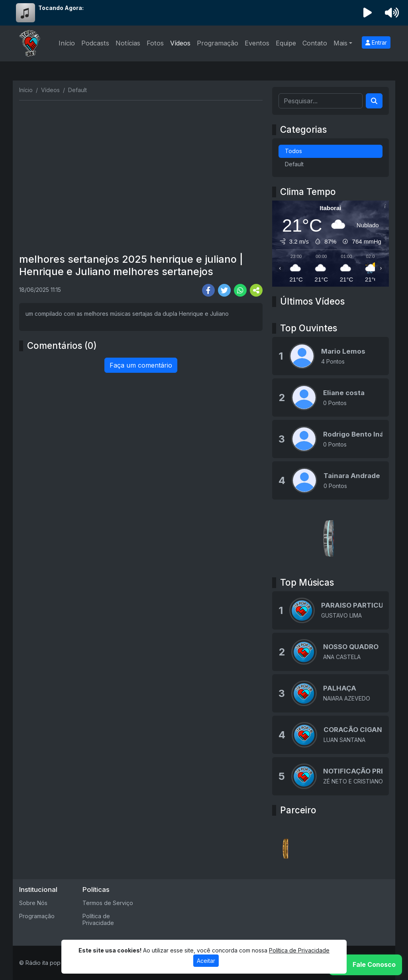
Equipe (286, 43)
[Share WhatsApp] (240, 290)
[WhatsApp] (365, 965)
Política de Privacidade (98, 919)
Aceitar (206, 961)
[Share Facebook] (208, 290)
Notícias (128, 43)
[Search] (374, 101)
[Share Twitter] (224, 290)
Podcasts (95, 43)
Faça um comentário (141, 365)
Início (67, 43)
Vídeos (180, 43)
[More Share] (256, 290)
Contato (315, 43)
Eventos (257, 43)
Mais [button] (340, 43)
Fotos (155, 43)
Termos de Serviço (108, 903)
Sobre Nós (33, 903)
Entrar (376, 42)
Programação (218, 43)
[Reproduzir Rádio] (368, 13)
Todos (293, 151)
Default (294, 164)
